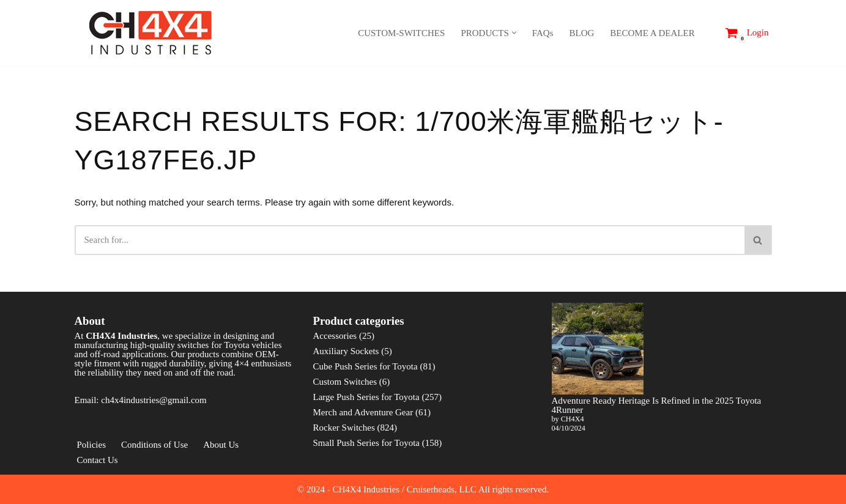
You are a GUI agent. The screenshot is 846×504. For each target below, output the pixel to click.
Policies (92, 445)
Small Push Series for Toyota (367, 443)
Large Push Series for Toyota (366, 397)
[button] (514, 33)
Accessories (335, 336)
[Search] (708, 33)
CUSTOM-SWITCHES (401, 33)
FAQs (543, 33)
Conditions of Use (154, 445)
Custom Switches (345, 382)
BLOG (581, 33)
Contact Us (98, 460)
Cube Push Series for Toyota (365, 366)
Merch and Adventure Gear (363, 412)
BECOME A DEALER (652, 33)
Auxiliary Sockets (346, 351)
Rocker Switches (344, 428)
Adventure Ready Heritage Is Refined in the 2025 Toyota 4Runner (657, 405)
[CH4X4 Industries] (151, 33)
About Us (221, 445)
